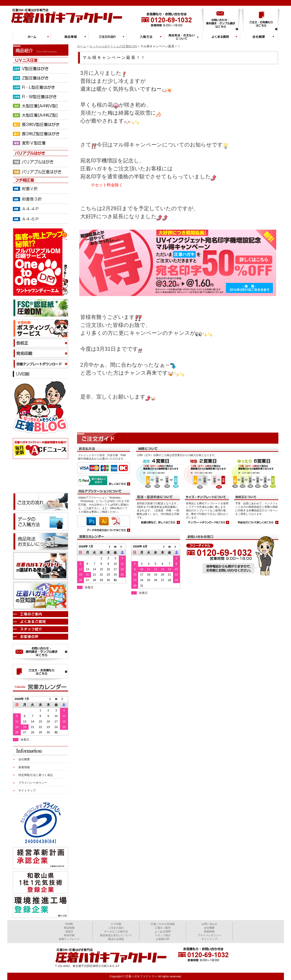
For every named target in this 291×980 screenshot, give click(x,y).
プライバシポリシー (209, 935)
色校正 (69, 932)
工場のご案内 (163, 928)
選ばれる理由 (116, 939)
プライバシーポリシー (33, 783)
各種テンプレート (69, 939)
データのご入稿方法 (116, 932)
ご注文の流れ (116, 928)
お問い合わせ (209, 924)
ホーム (82, 46)
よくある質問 (163, 932)
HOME (69, 924)
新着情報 (24, 767)
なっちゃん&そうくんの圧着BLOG (113, 46)
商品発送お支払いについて (116, 935)
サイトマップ (27, 790)
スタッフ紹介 (163, 935)
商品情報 (69, 928)
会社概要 (24, 759)
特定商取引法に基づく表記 (36, 775)
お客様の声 (163, 939)
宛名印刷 (69, 935)
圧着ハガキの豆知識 (163, 924)
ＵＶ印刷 (116, 924)
